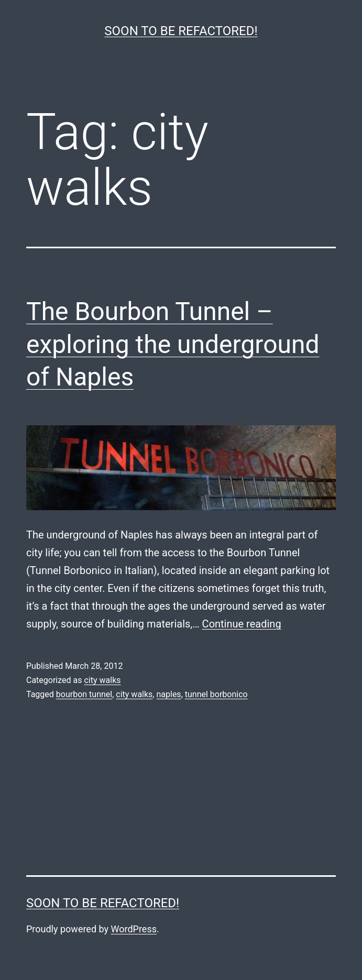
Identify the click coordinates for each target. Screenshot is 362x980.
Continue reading (242, 624)
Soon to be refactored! (181, 31)
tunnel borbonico (216, 694)
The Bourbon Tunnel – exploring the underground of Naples (173, 344)
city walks (102, 680)
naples (168, 694)
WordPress (134, 929)
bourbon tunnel (84, 694)
